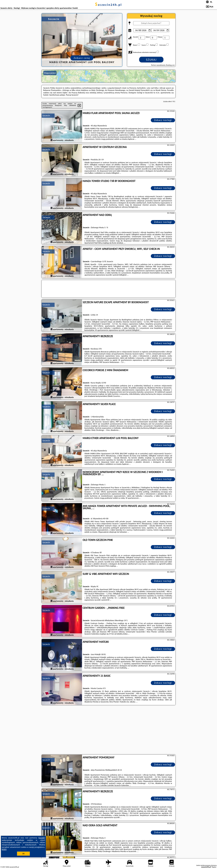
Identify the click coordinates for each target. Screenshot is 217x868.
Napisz (214, 867)
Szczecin (46, 116)
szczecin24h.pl (108, 5)
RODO (4, 849)
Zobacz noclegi (163, 120)
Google (42, 838)
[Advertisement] (108, 730)
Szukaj (151, 60)
